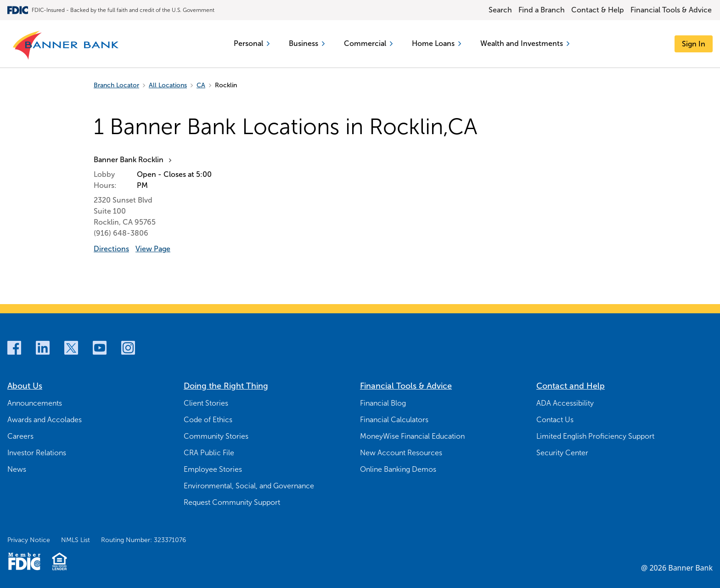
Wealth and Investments (525, 43)
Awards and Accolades (45, 420)
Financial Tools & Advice (671, 10)
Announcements (35, 403)
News (17, 469)
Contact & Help (598, 10)
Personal (252, 43)
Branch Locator (116, 85)
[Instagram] (128, 348)
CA (201, 85)
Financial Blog (383, 403)
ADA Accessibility (565, 403)
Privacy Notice (29, 540)
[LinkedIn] (43, 348)
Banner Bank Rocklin (129, 160)
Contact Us (555, 420)
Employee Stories (213, 469)
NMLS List (76, 540)
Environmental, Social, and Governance (249, 486)
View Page (153, 249)
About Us (25, 386)
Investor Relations (37, 453)
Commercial (368, 43)
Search (500, 10)
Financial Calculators (394, 420)
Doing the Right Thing (226, 386)
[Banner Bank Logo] (66, 46)
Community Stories (216, 436)
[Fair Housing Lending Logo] (59, 561)
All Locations (168, 85)
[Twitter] (71, 348)
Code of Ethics (208, 420)
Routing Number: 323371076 (143, 540)
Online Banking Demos (398, 469)
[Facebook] (14, 348)
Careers (20, 436)
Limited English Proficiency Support (595, 436)
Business (307, 43)
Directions (111, 249)
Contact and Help (571, 386)
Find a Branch (542, 10)
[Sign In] (694, 44)
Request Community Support (232, 502)
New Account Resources (401, 453)
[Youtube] (100, 348)
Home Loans (436, 43)
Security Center (562, 453)
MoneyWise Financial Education (412, 436)
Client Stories (206, 403)
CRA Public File (209, 453)
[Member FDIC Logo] (24, 561)
